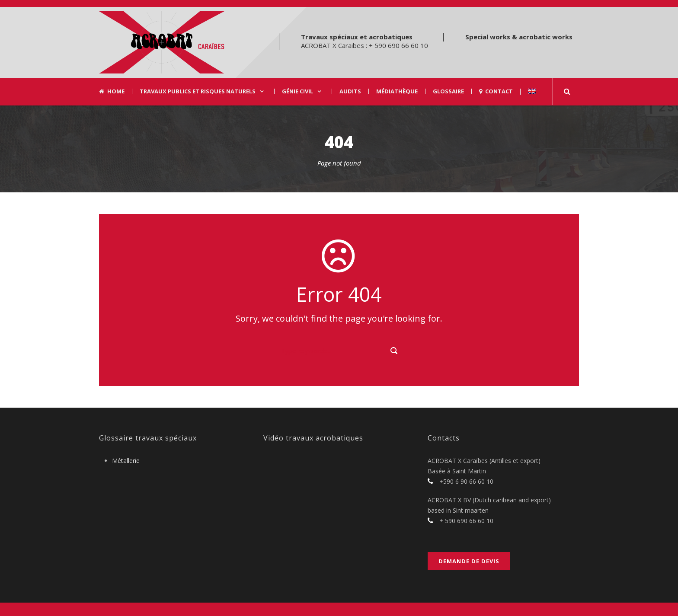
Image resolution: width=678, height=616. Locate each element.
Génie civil (297, 91)
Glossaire (448, 91)
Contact (496, 91)
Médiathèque (397, 91)
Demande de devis (469, 561)
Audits (350, 91)
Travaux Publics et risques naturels (198, 91)
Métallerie (126, 461)
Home (112, 91)
